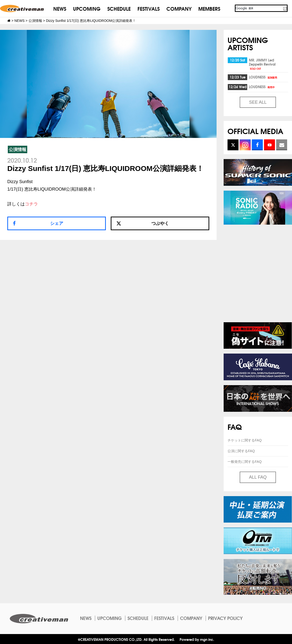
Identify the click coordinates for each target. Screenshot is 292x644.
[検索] (259, 8)
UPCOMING (87, 8)
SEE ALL (258, 102)
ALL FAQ (258, 477)
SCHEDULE (119, 8)
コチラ (31, 204)
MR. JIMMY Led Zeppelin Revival (262, 64)
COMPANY (179, 8)
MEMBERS (209, 8)
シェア (57, 223)
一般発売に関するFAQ (245, 462)
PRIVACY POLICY (225, 618)
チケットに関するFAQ (245, 440)
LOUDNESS (263, 77)
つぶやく (143, 223)
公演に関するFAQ (241, 451)
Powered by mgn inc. (197, 639)
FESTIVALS (149, 8)
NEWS (60, 8)
